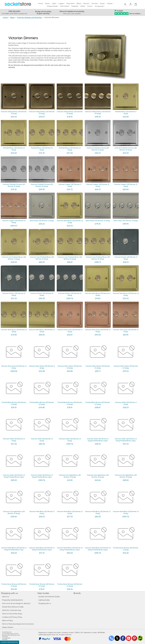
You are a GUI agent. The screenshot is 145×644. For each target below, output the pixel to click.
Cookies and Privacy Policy (12, 617)
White (83, 6)
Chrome (95, 3)
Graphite (75, 6)
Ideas (12, 17)
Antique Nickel (53, 6)
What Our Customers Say (12, 610)
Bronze (87, 3)
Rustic (103, 3)
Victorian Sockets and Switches (29, 17)
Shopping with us (9, 593)
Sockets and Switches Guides (49, 597)
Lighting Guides (44, 600)
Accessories (100, 6)
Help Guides (43, 593)
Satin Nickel (65, 6)
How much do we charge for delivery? (16, 603)
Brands (77, 593)
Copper (62, 3)
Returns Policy (7, 620)
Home (41, 3)
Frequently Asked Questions (12, 600)
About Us (5, 597)
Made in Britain (8, 627)
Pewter (111, 3)
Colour (91, 6)
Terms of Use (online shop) (12, 614)
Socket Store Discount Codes (13, 607)
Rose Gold (71, 3)
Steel (55, 3)
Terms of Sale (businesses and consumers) (18, 624)
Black (80, 3)
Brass (48, 3)
